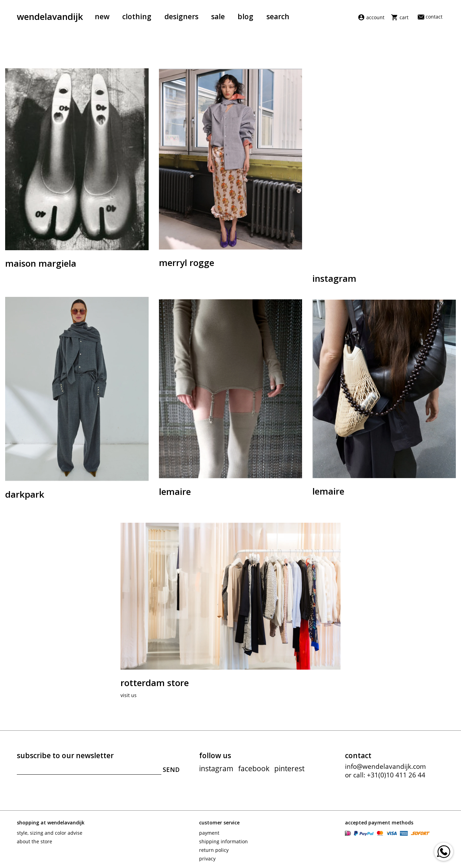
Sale (218, 16)
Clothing (137, 16)
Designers (181, 16)
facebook (254, 768)
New (102, 16)
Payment (209, 833)
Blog (245, 16)
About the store (34, 841)
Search (278, 16)
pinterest (289, 768)
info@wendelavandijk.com (385, 766)
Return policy (214, 850)
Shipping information (223, 841)
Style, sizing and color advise (50, 833)
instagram (216, 768)
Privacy (207, 859)
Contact (430, 17)
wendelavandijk (50, 16)
